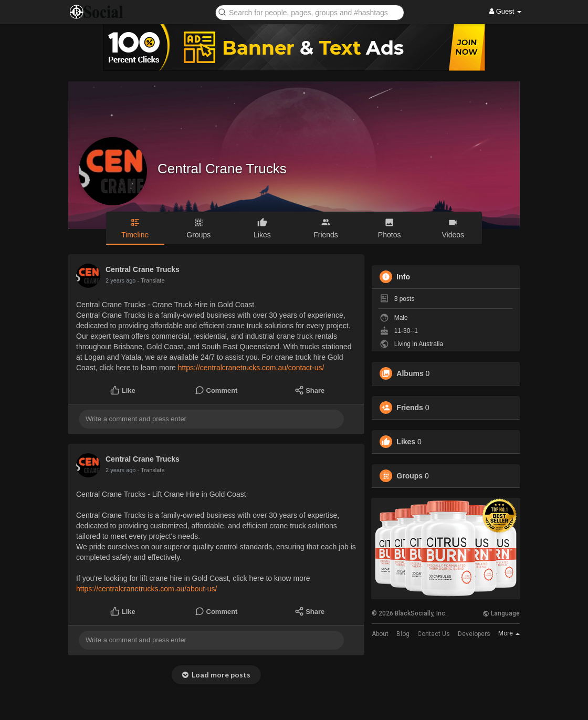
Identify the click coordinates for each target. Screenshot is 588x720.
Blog (403, 634)
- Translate (151, 280)
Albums (410, 373)
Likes (406, 442)
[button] (310, 12)
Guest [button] (505, 11)
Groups (409, 476)
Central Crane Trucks (222, 169)
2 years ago (120, 280)
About (380, 634)
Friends (410, 408)
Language (501, 613)
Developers (474, 634)
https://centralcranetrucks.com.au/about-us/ (146, 589)
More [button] (509, 633)
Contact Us (434, 634)
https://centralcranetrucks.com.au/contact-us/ (251, 368)
